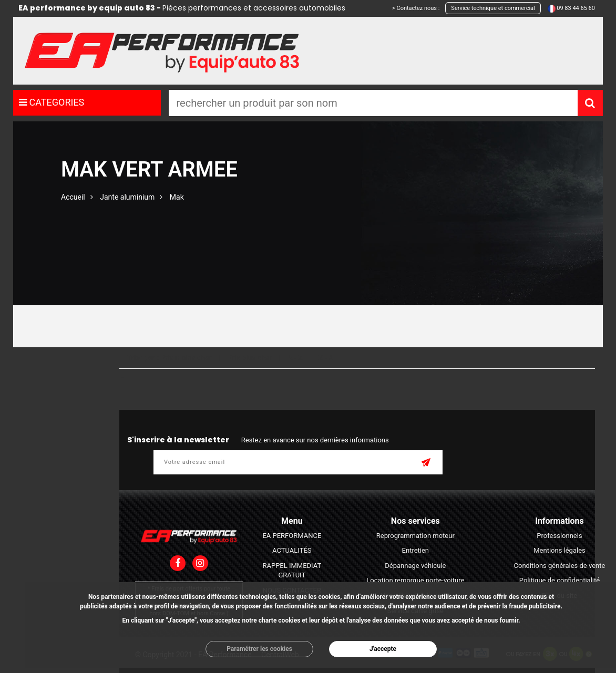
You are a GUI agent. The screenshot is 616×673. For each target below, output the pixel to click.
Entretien (416, 550)
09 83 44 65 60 (576, 8)
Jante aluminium (127, 197)
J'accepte (383, 649)
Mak (177, 197)
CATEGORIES (52, 102)
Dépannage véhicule (415, 566)
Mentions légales (559, 550)
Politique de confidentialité (559, 580)
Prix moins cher (186, 358)
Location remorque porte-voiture (415, 580)
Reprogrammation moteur (415, 536)
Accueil (73, 197)
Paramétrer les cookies (259, 649)
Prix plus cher (250, 358)
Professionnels (559, 536)
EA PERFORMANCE (292, 536)
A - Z (295, 358)
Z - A (326, 358)
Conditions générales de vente (560, 566)
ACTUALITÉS (292, 550)
